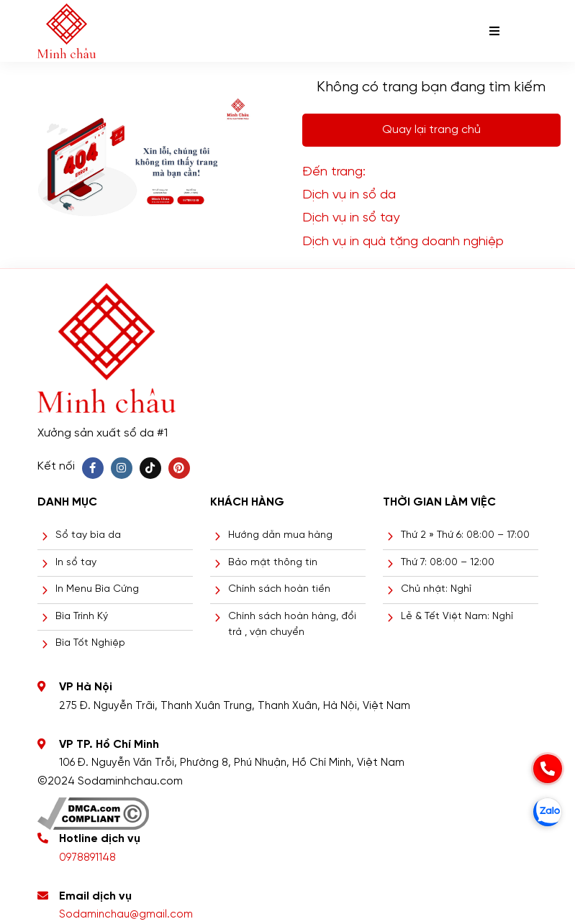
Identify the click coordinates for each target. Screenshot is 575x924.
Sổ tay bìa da (88, 535)
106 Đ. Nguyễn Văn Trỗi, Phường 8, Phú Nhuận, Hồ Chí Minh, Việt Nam (232, 763)
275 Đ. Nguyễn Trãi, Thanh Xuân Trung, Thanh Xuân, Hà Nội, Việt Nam (235, 706)
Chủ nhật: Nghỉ (436, 589)
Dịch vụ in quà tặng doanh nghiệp (403, 242)
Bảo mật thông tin (273, 563)
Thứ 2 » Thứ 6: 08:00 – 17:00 (465, 535)
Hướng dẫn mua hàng (280, 535)
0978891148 (87, 858)
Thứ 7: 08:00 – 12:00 (448, 563)
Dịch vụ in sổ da (349, 195)
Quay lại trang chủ (431, 130)
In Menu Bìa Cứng (97, 589)
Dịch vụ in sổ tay (351, 218)
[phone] (548, 769)
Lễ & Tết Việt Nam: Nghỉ (457, 617)
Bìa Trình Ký (82, 617)
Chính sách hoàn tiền (279, 589)
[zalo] (548, 812)
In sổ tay (76, 563)
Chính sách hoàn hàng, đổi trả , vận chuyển (292, 625)
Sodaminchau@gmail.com (126, 915)
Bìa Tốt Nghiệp (90, 643)
